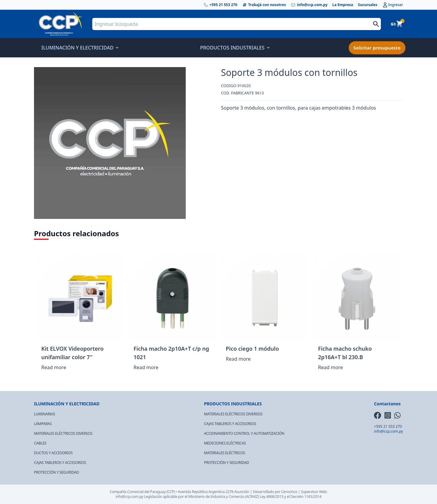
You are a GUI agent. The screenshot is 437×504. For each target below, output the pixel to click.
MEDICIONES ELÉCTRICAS (225, 443)
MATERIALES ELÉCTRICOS (224, 453)
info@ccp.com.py (309, 5)
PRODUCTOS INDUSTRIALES (234, 48)
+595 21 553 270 (220, 5)
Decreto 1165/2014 (306, 497)
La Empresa (343, 5)
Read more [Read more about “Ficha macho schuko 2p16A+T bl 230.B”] (330, 367)
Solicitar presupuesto (377, 48)
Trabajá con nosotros (264, 5)
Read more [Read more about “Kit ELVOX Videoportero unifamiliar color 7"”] (54, 367)
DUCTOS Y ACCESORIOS (53, 453)
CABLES (40, 443)
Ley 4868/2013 (272, 497)
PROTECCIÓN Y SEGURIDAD (56, 472)
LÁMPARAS (43, 424)
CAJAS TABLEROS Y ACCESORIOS (60, 463)
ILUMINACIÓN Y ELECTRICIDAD (79, 48)
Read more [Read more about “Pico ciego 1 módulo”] (238, 359)
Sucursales (368, 5)
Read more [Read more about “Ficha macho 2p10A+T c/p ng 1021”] (146, 367)
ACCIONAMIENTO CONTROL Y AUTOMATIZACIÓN (244, 433)
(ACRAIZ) (252, 497)
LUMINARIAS (44, 414)
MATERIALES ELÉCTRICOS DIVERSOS (63, 433)
